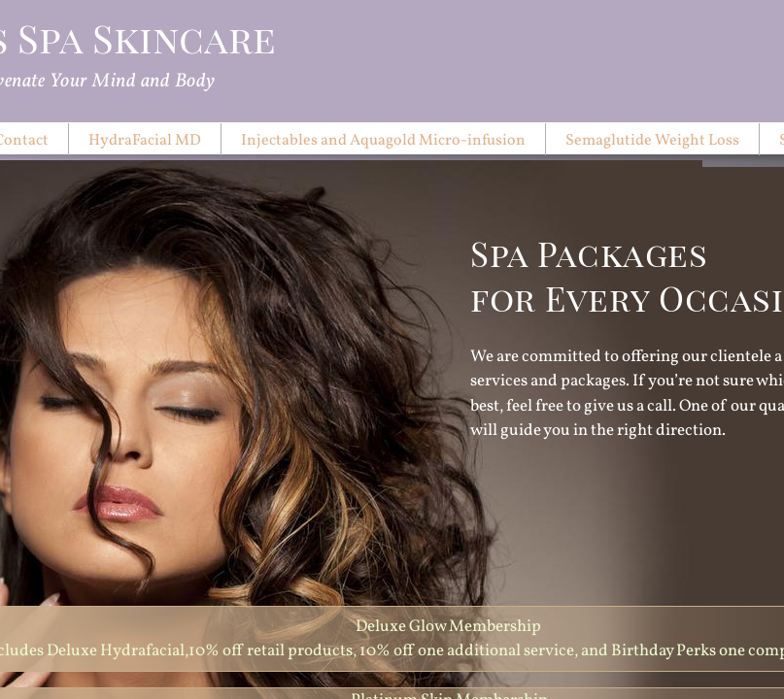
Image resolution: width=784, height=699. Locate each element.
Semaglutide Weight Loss (652, 141)
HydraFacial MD (145, 141)
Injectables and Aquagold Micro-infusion (383, 141)
